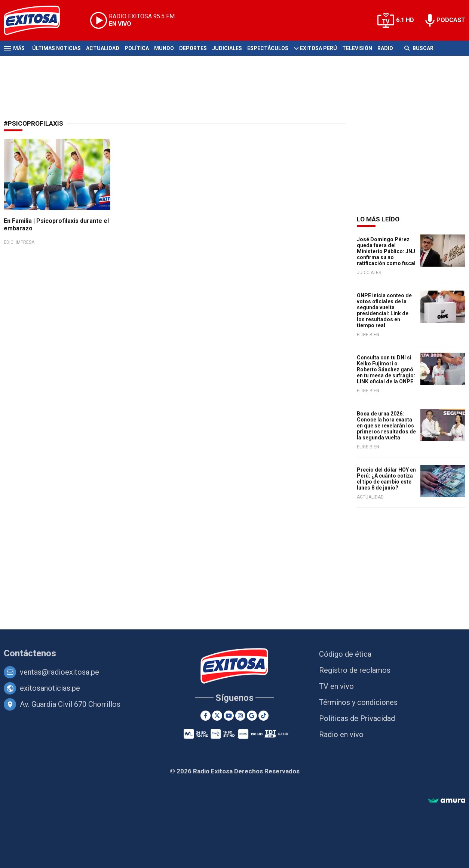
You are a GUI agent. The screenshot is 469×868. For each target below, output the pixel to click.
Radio (385, 48)
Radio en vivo (341, 734)
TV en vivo (336, 686)
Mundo (164, 48)
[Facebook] (206, 716)
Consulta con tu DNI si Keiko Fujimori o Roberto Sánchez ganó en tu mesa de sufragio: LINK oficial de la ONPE (386, 369)
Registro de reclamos (355, 670)
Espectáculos (268, 48)
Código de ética (345, 654)
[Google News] (252, 716)
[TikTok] (263, 716)
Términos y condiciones (358, 702)
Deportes (193, 48)
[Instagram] (240, 716)
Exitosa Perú (318, 48)
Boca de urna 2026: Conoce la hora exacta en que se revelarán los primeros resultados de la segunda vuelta (386, 426)
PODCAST (451, 20)
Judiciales (227, 48)
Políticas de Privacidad (357, 718)
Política (137, 48)
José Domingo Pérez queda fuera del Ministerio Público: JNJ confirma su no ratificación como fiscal (386, 251)
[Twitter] (217, 716)
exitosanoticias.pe (50, 688)
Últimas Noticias (56, 48)
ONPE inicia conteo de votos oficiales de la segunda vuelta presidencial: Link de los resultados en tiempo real (384, 310)
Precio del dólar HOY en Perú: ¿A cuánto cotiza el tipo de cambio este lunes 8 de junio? (386, 479)
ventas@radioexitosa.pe (59, 672)
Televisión (357, 48)
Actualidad (103, 48)
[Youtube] (229, 716)
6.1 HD (405, 20)
